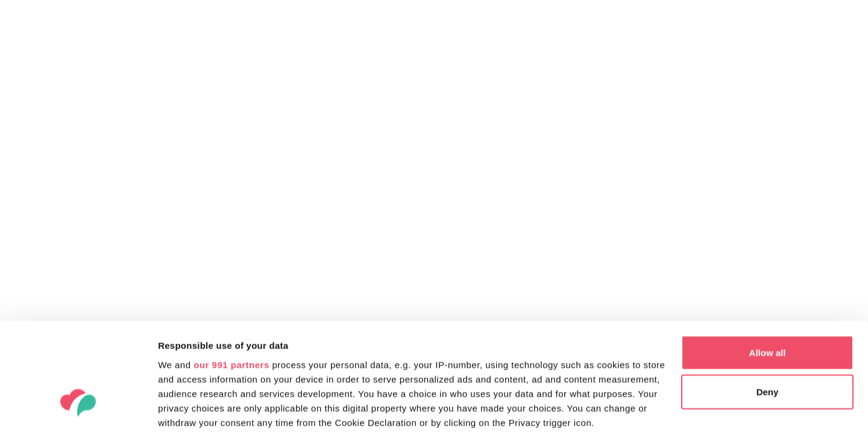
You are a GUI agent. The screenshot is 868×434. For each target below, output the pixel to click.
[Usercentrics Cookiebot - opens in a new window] (78, 410)
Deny (768, 305)
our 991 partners (231, 277)
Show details (186, 410)
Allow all (768, 265)
